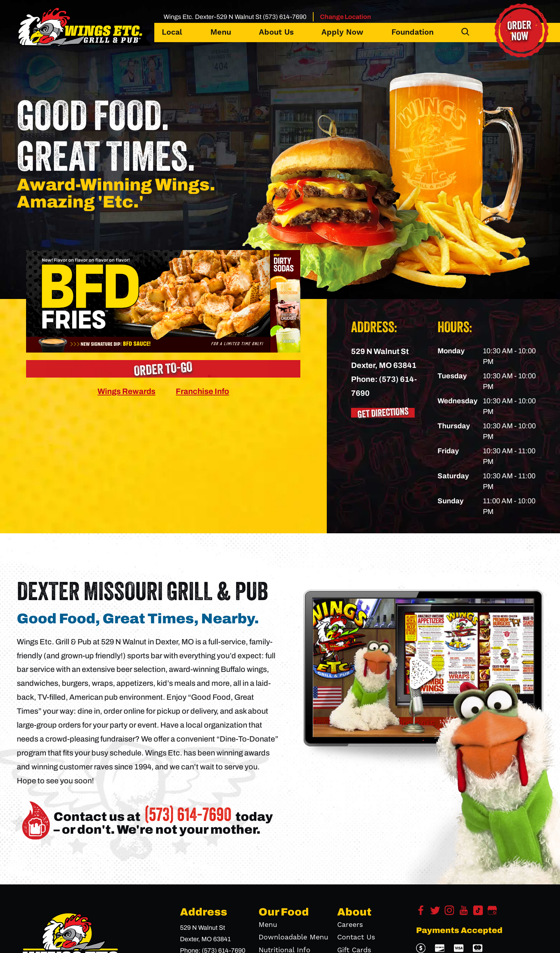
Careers (350, 925)
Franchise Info (202, 391)
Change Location (346, 17)
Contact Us (356, 937)
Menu (221, 32)
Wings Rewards (126, 391)
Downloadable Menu (293, 937)
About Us (276, 32)
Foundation (412, 32)
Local (172, 32)
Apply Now (342, 32)
